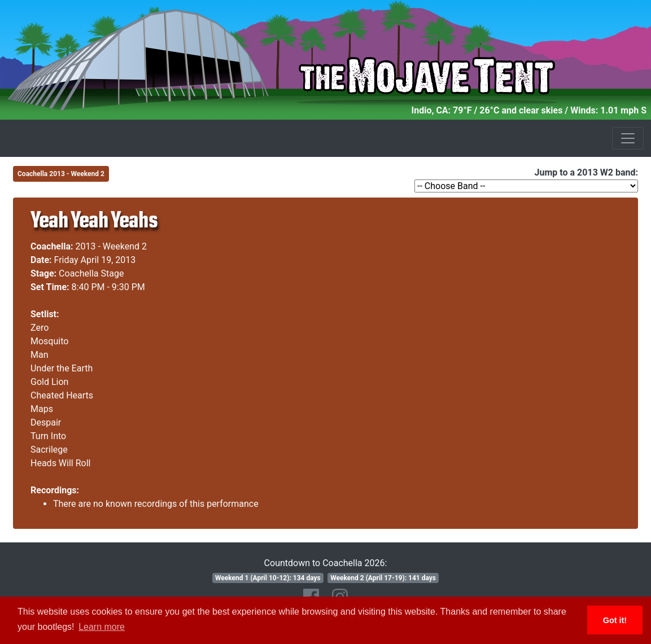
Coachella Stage (91, 273)
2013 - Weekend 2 (112, 246)
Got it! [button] (615, 620)
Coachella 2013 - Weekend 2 (61, 174)
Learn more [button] (102, 627)
